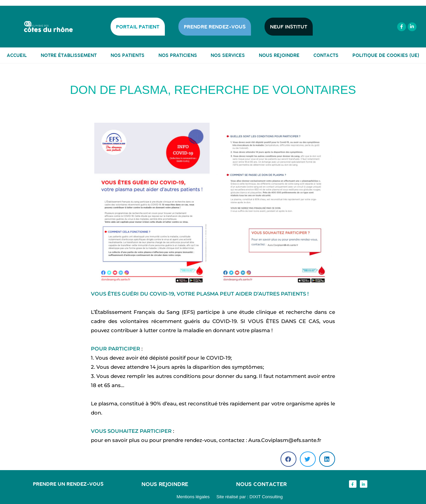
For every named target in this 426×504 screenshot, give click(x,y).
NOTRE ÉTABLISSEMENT (69, 55)
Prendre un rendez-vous (68, 484)
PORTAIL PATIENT (138, 27)
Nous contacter (261, 484)
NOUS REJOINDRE (279, 55)
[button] (288, 459)
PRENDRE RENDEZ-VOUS (215, 27)
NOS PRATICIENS (178, 55)
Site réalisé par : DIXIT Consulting (250, 497)
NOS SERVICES (228, 55)
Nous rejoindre (165, 484)
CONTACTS (326, 55)
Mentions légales (193, 497)
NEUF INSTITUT (289, 27)
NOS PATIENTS (128, 55)
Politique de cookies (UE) (386, 55)
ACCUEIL (17, 55)
